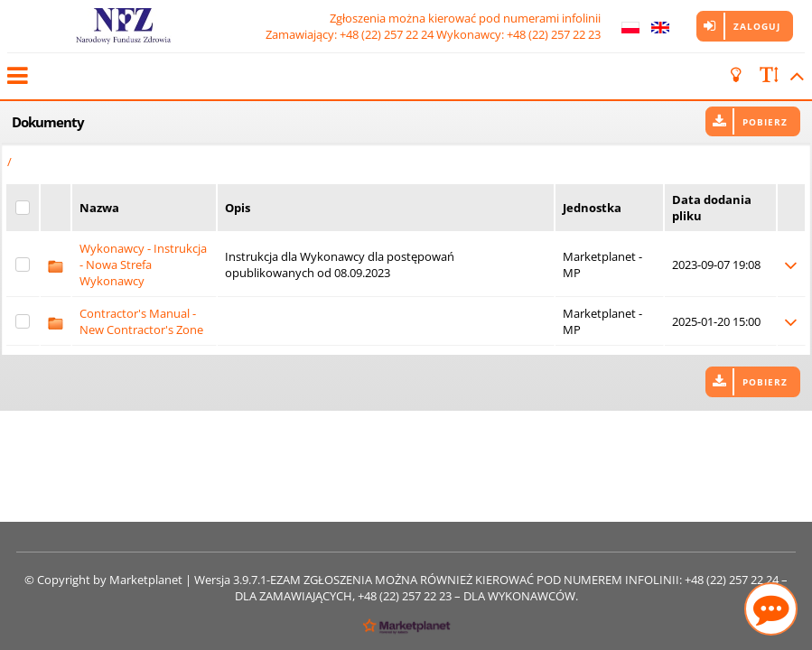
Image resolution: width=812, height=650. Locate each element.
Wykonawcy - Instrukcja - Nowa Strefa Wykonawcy (143, 265)
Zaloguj (757, 26)
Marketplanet (146, 580)
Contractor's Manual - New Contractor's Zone (141, 321)
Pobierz (765, 122)
